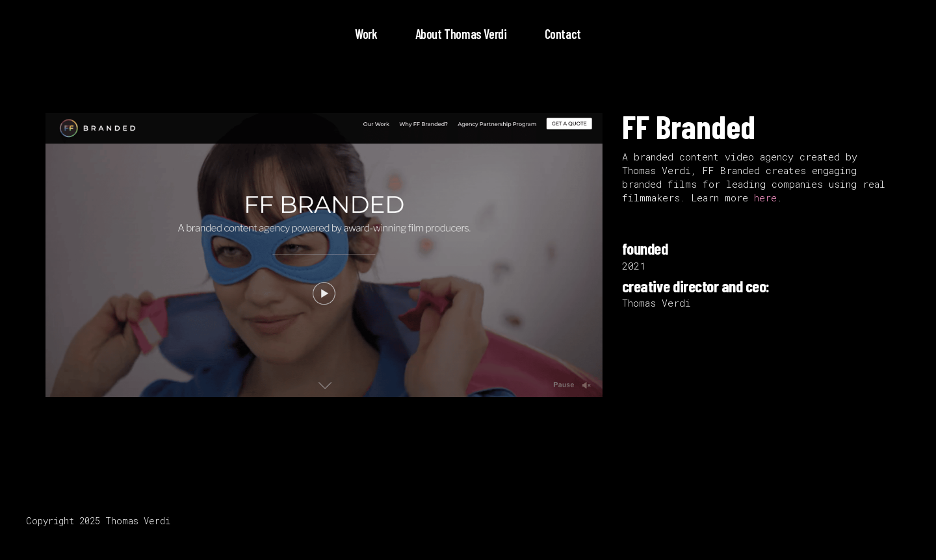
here (765, 197)
